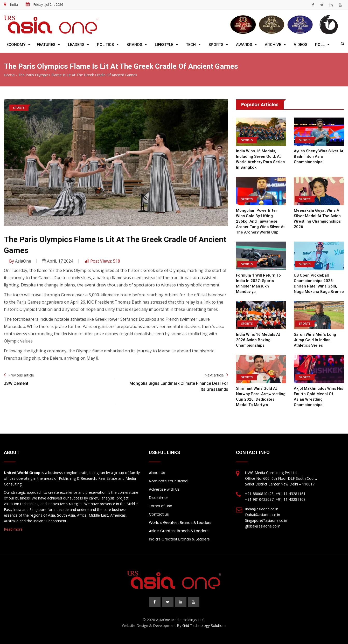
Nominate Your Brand (168, 481)
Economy (16, 45)
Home (9, 75)
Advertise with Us (164, 489)
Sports (216, 45)
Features (46, 45)
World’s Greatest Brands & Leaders (180, 523)
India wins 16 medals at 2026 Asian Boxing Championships (258, 340)
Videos (301, 45)
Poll (320, 45)
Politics (105, 45)
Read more (13, 529)
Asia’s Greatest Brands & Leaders (179, 531)
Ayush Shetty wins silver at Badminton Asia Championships (319, 156)
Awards (244, 45)
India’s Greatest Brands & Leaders (179, 539)
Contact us (159, 514)
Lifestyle (164, 45)
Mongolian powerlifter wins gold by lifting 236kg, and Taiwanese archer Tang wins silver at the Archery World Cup (260, 221)
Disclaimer (158, 498)
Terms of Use (161, 506)
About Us (157, 473)
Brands (134, 45)
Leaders (76, 45)
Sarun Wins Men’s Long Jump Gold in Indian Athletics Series (315, 340)
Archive (273, 45)
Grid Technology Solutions (204, 625)
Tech (191, 45)
